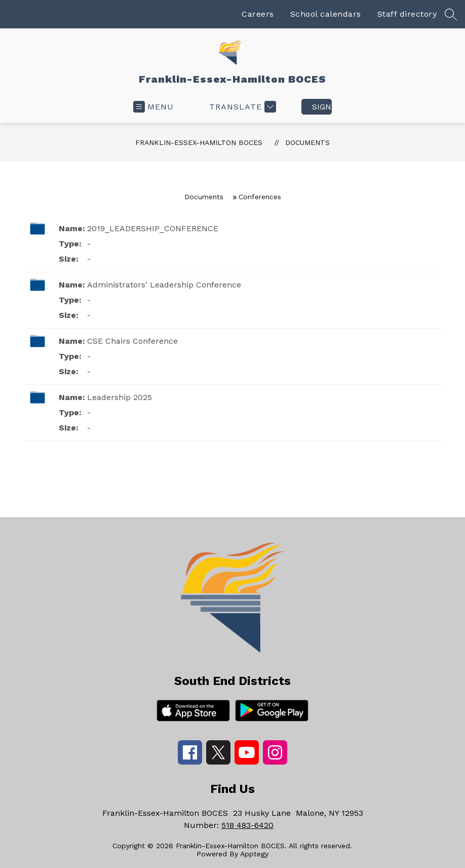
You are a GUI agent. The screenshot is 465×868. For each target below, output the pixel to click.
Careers (258, 14)
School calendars (326, 14)
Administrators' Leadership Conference (164, 285)
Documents (307, 142)
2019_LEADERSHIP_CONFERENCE (153, 228)
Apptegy (254, 854)
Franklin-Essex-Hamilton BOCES (199, 142)
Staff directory (407, 14)
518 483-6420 (247, 825)
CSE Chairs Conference (132, 341)
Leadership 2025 (120, 397)
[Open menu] (153, 107)
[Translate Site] (241, 107)
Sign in (322, 107)
